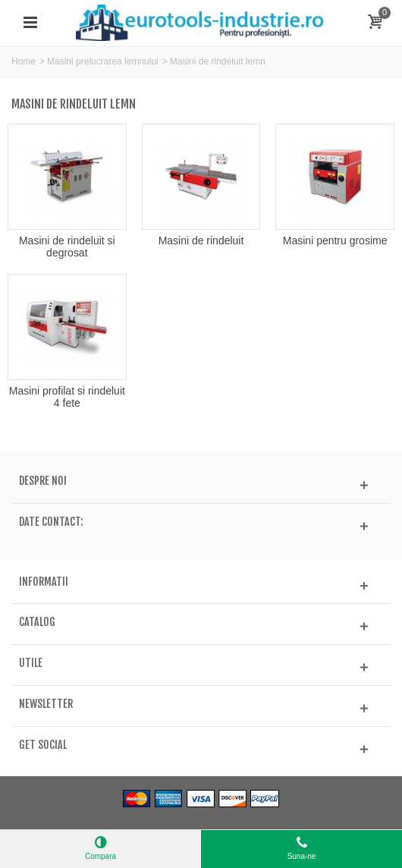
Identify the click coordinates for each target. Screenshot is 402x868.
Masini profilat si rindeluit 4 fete (67, 397)
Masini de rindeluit (201, 241)
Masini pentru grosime (335, 241)
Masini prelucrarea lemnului (103, 61)
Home (24, 61)
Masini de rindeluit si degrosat (67, 247)
